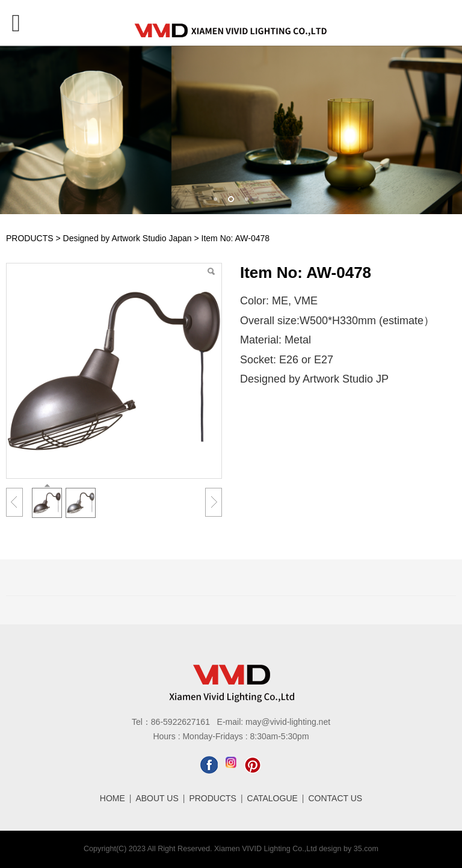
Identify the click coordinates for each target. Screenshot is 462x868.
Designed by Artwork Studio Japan (128, 238)
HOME (112, 798)
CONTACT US (336, 798)
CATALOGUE (273, 798)
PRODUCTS (30, 238)
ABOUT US (157, 798)
